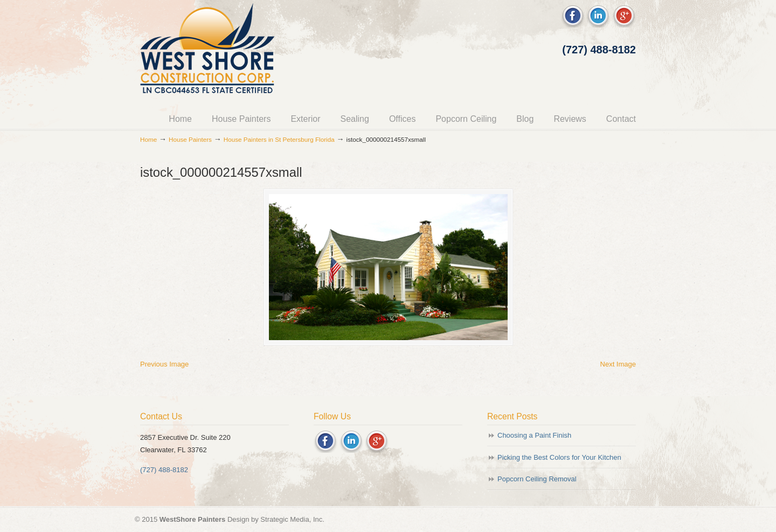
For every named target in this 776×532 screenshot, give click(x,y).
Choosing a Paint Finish (534, 435)
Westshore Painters (207, 52)
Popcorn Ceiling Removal (537, 479)
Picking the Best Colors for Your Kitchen (559, 457)
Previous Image (164, 364)
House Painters (190, 139)
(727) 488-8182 (599, 50)
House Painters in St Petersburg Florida (279, 139)
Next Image (618, 364)
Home (148, 139)
